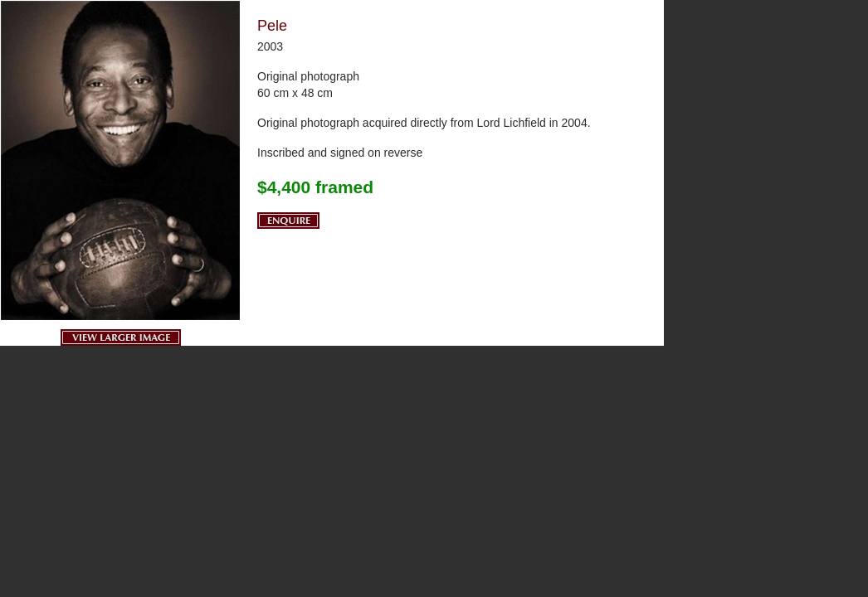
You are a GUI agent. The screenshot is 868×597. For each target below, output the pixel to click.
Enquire (288, 221)
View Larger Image (121, 337)
